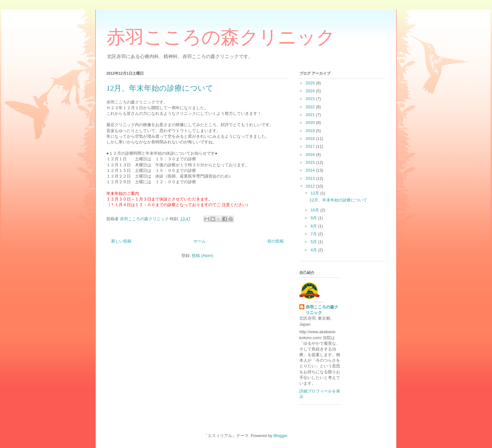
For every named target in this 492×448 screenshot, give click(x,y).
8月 (314, 226)
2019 (311, 131)
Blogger (280, 436)
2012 (311, 186)
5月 (314, 242)
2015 (311, 162)
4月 (314, 250)
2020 (311, 123)
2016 (311, 155)
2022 (311, 107)
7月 (314, 234)
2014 (311, 170)
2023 (311, 99)
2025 (311, 83)
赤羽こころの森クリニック (221, 37)
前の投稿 (275, 241)
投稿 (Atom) (203, 256)
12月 (316, 193)
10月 (316, 210)
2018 (311, 139)
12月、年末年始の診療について (160, 88)
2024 (311, 91)
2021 (311, 115)
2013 (311, 178)
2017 (311, 146)
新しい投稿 (121, 241)
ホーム (199, 241)
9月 (314, 218)
